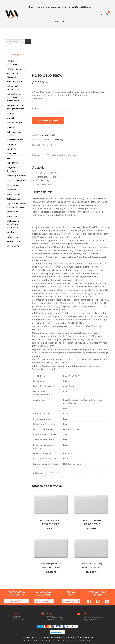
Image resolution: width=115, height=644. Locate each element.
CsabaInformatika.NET (83, 640)
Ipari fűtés (12, 154)
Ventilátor (12, 232)
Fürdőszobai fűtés (15, 140)
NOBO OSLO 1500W (51, 567)
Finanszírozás (32, 637)
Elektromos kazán (15, 123)
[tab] (36, 155)
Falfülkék (11, 127)
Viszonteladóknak (46, 637)
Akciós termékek (15, 82)
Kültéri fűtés (12, 163)
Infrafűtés (11, 149)
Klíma (10, 159)
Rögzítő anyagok (14, 194)
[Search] (28, 42)
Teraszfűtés (12, 212)
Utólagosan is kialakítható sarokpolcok (13, 224)
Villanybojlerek (14, 242)
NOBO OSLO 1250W (91, 567)
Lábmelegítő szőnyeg (17, 176)
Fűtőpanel (12, 145)
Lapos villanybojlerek (16, 180)
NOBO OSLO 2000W (91, 524)
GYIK (23, 637)
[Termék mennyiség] (63, 109)
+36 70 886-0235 (19, 617)
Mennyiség (37, 109)
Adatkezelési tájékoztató (66, 637)
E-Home (11, 113)
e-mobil (11, 118)
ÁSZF (80, 637)
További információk (62, 155)
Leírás (36, 155)
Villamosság (12, 237)
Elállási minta (89, 637)
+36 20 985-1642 (18, 620)
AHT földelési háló (15, 69)
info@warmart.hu (90, 620)
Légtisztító (12, 190)
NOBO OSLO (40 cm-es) (52, 140)
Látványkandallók (15, 185)
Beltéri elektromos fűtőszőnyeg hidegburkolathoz (15, 97)
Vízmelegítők (13, 246)
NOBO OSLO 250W (51, 524)
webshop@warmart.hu (92, 617)
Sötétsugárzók (13, 199)
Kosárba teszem (50, 121)
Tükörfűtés (12, 216)
